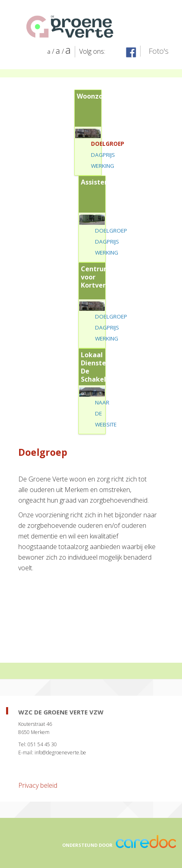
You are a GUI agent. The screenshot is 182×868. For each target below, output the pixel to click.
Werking (103, 166)
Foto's (159, 51)
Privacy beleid (38, 785)
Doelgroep (108, 144)
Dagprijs (103, 155)
